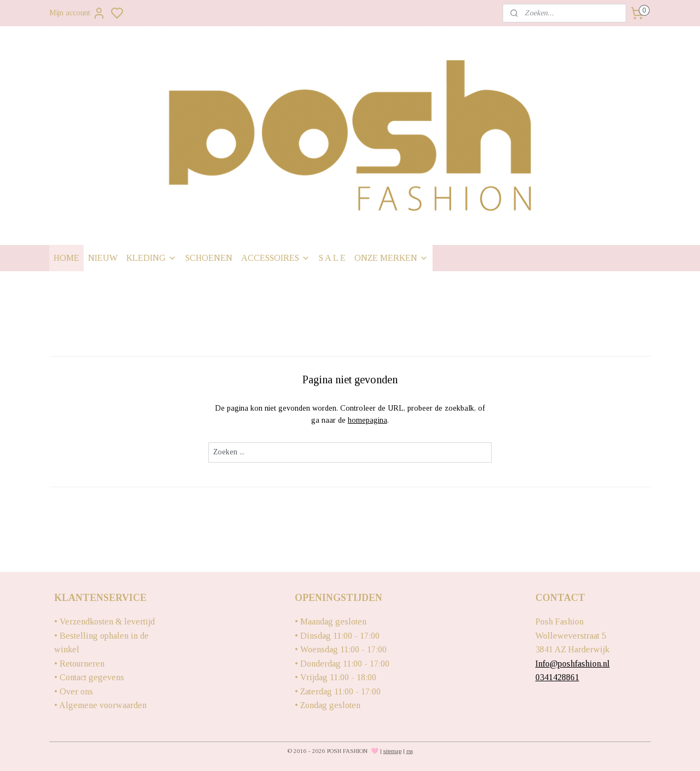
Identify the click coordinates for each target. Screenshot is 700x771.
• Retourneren (79, 664)
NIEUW (103, 258)
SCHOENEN (209, 258)
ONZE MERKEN (391, 258)
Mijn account (77, 13)
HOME (66, 258)
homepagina (367, 420)
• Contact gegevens (89, 677)
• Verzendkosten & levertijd (104, 621)
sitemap (392, 751)
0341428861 (557, 677)
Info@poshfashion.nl (573, 664)
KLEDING (151, 258)
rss (410, 751)
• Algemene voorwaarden (100, 705)
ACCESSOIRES (276, 258)
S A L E (332, 258)
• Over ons (74, 691)
